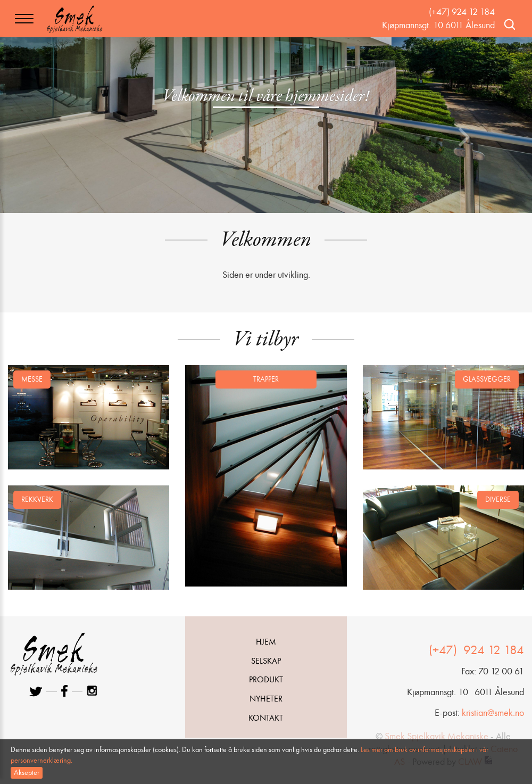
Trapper (266, 379)
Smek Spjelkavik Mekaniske (437, 736)
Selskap (266, 661)
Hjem (266, 642)
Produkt (266, 679)
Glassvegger (487, 379)
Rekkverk (37, 500)
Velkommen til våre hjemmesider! (266, 97)
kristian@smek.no (493, 713)
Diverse (498, 500)
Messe (32, 379)
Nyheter (266, 699)
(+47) (444, 650)
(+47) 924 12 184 (462, 12)
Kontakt (266, 718)
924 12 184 (492, 650)
